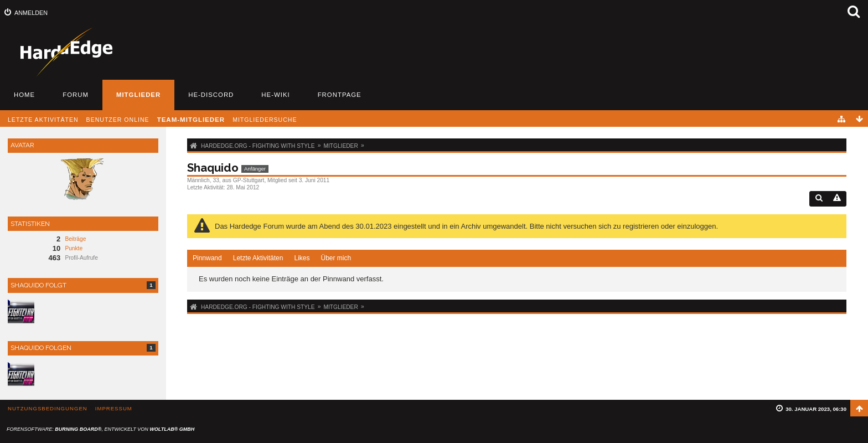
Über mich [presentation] (336, 258)
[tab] (207, 259)
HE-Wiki (275, 95)
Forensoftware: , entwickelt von (100, 429)
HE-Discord (211, 95)
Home (24, 95)
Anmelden (31, 13)
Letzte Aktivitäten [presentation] (258, 258)
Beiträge (75, 239)
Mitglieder (138, 95)
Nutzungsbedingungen (48, 408)
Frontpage (340, 95)
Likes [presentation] (302, 258)
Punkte (74, 248)
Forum (76, 95)
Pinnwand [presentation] (207, 258)
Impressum (114, 408)
